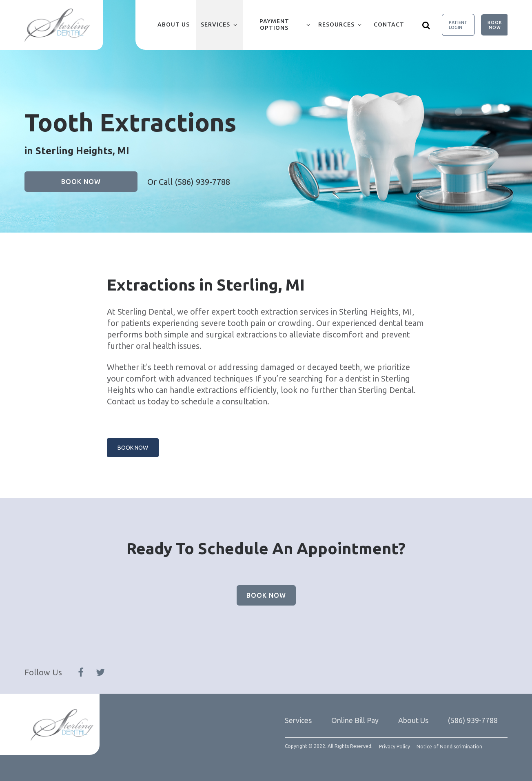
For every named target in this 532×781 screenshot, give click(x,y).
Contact (389, 24)
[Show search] (426, 25)
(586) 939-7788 (202, 182)
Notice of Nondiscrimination (449, 747)
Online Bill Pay (355, 720)
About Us (174, 24)
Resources (336, 24)
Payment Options (274, 24)
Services (215, 24)
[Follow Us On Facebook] (81, 672)
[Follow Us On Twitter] (100, 672)
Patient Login (458, 25)
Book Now (495, 25)
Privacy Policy (395, 747)
